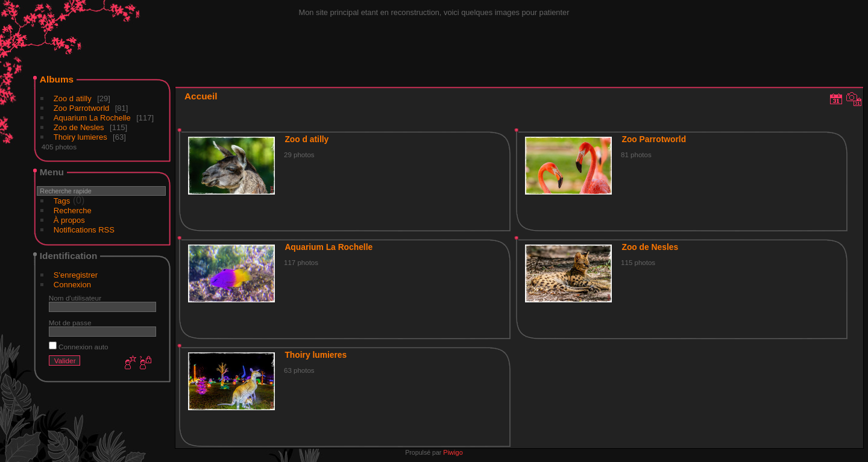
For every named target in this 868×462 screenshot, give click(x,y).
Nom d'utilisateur (75, 298)
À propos (69, 220)
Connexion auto (79, 347)
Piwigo (453, 452)
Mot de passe (70, 323)
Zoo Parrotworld (81, 108)
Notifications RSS (84, 230)
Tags (62, 201)
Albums (57, 79)
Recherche (73, 211)
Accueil (201, 96)
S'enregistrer (76, 275)
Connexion (72, 285)
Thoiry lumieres (80, 137)
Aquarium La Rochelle (92, 118)
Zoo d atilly (73, 98)
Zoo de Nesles (79, 127)
